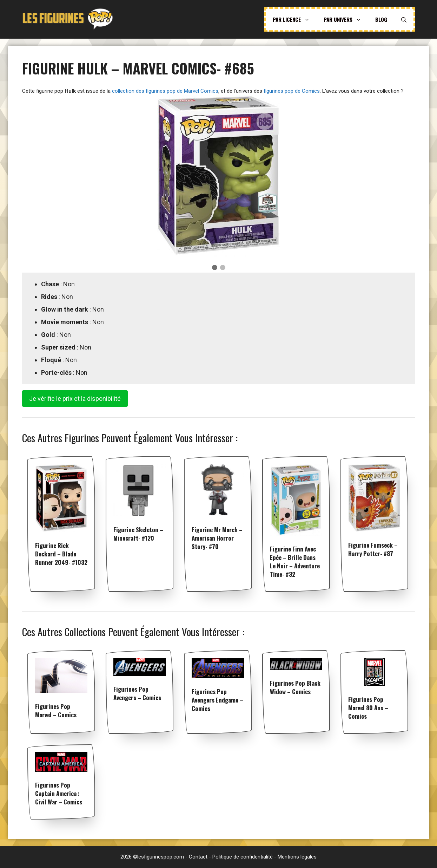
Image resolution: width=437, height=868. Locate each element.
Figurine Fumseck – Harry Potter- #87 (373, 549)
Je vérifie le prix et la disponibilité (75, 399)
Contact (198, 857)
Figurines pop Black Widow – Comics (295, 687)
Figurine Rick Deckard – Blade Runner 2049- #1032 (61, 554)
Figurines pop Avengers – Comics (137, 693)
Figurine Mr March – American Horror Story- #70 (217, 538)
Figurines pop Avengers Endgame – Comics (217, 700)
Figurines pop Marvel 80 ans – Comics (368, 708)
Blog (381, 19)
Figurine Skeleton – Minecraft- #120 (138, 534)
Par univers (346, 19)
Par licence (295, 19)
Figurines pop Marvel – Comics (56, 710)
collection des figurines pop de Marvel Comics (165, 91)
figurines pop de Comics (292, 91)
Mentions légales (297, 857)
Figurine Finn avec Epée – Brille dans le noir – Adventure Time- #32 (295, 562)
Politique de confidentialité (243, 857)
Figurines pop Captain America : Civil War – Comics (59, 793)
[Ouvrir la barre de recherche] (404, 19)
